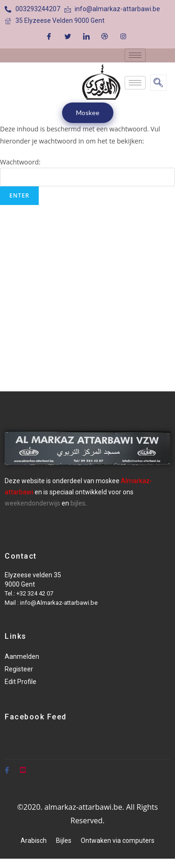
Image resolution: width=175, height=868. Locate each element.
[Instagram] (123, 36)
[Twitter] (68, 36)
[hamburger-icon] (135, 55)
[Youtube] (23, 766)
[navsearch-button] (158, 83)
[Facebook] (49, 36)
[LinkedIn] (86, 36)
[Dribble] (105, 36)
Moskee (88, 113)
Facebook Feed (36, 717)
